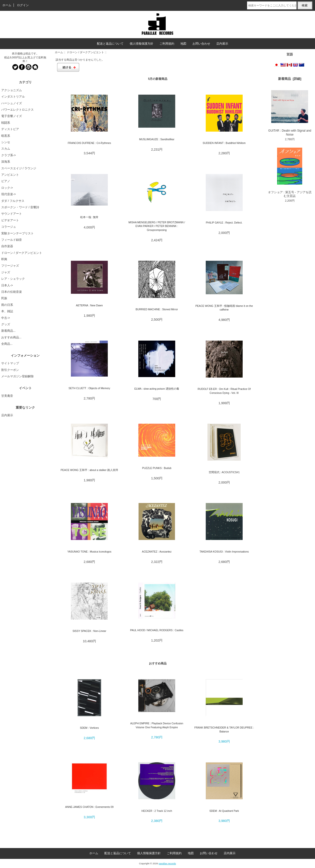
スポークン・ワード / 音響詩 (20, 207)
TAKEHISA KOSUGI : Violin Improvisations (224, 552)
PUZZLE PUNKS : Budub (157, 468)
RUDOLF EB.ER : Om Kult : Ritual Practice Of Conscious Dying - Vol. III (224, 391)
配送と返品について (110, 44)
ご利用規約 (167, 44)
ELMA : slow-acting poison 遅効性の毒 (157, 389)
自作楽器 (7, 246)
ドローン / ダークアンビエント (85, 52)
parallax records (167, 863)
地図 (183, 44)
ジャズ (6, 272)
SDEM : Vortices (89, 728)
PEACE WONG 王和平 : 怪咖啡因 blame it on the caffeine (224, 308)
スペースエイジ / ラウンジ (19, 168)
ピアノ (6, 181)
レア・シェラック (13, 279)
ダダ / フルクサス (13, 201)
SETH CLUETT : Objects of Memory (89, 388)
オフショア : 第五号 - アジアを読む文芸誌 (290, 173)
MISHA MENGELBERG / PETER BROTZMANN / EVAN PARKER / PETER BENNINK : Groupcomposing (157, 226)
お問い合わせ (201, 44)
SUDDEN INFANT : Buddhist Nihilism (224, 143)
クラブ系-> (8, 155)
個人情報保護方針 (142, 44)
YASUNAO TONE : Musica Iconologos (89, 552)
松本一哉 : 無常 (89, 217)
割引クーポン (10, 370)
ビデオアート (10, 220)
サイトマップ (10, 363)
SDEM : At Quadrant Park (224, 811)
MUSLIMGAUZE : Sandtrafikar (157, 139)
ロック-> (7, 188)
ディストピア (10, 129)
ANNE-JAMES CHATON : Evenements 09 (89, 807)
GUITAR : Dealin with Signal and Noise (290, 113)
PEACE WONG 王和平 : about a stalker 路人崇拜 (89, 470)
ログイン (23, 5)
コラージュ (9, 227)
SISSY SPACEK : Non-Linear (89, 631)
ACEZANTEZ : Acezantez (157, 552)
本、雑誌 (7, 311)
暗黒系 (6, 136)
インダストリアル (13, 97)
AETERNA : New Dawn (89, 305)
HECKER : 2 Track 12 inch (157, 811)
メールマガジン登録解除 (17, 376)
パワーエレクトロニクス (17, 110)
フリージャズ (10, 266)
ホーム (7, 5)
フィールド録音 (12, 240)
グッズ (6, 324)
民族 (4, 298)
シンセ (6, 142)
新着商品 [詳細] (290, 79)
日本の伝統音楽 (12, 292)
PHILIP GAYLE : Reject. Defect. (224, 223)
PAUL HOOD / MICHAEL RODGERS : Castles (157, 630)
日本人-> (7, 285)
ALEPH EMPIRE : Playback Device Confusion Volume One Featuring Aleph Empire (157, 725)
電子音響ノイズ (12, 116)
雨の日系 (7, 305)
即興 (4, 259)
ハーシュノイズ (12, 103)
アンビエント (10, 175)
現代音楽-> (8, 194)
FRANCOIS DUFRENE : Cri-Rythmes (89, 143)
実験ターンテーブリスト (17, 233)
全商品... (7, 344)
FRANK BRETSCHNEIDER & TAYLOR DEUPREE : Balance (224, 729)
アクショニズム (12, 90)
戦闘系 (6, 123)
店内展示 (222, 44)
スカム (6, 149)
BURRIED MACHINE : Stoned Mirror (157, 309)
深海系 (6, 162)
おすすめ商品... (11, 337)
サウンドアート (12, 214)
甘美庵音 (7, 396)
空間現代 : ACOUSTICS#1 (224, 472)
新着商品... (8, 331)
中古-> (6, 318)
